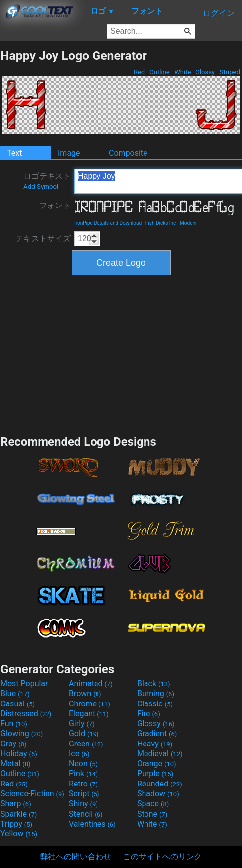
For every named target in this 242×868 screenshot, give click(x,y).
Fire (149, 714)
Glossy (205, 72)
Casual (18, 704)
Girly (82, 723)
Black (154, 683)
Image (69, 153)
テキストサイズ (43, 238)
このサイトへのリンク (162, 856)
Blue (15, 693)
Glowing (22, 733)
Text (14, 153)
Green (86, 744)
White (182, 72)
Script (84, 794)
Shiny (83, 804)
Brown (85, 693)
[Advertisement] (121, 354)
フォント (55, 205)
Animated (91, 683)
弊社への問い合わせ (76, 856)
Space (153, 804)
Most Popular (24, 683)
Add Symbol (41, 186)
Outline (160, 72)
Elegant (89, 714)
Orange (157, 764)
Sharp (16, 804)
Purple (155, 773)
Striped (230, 72)
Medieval (160, 754)
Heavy (155, 744)
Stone (152, 814)
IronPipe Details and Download (108, 223)
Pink (83, 773)
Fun (14, 723)
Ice (79, 754)
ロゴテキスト (47, 181)
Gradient (157, 733)
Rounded (160, 784)
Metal (16, 764)
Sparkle (19, 814)
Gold (84, 733)
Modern (188, 223)
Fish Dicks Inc (161, 223)
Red (139, 72)
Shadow (158, 794)
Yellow (19, 834)
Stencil (86, 814)
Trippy (16, 824)
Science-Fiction (32, 794)
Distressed (26, 714)
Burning (156, 693)
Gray (13, 744)
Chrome (90, 704)
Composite (128, 153)
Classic (155, 704)
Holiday (19, 754)
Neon (83, 764)
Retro (83, 784)
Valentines (92, 824)
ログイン (219, 13)
